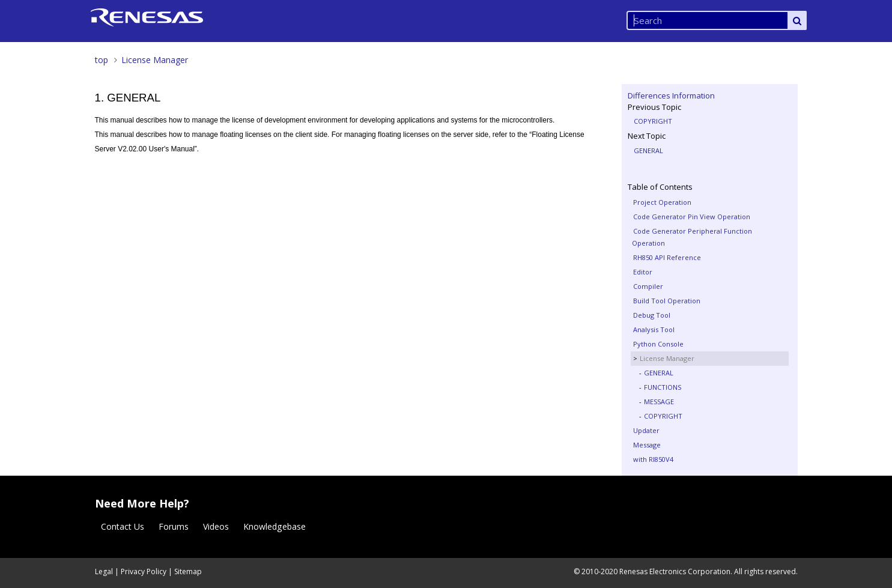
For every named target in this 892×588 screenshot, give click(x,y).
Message (647, 445)
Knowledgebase (275, 526)
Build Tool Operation (667, 301)
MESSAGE (659, 402)
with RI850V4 (653, 459)
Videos (216, 526)
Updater (646, 430)
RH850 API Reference (667, 257)
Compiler (648, 286)
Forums (174, 526)
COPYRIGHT (653, 121)
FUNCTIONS (663, 387)
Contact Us (123, 526)
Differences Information (671, 95)
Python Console (658, 344)
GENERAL (648, 150)
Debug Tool (652, 315)
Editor (643, 272)
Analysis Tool (654, 329)
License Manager (155, 60)
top (102, 60)
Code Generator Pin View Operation (692, 217)
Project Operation (662, 202)
